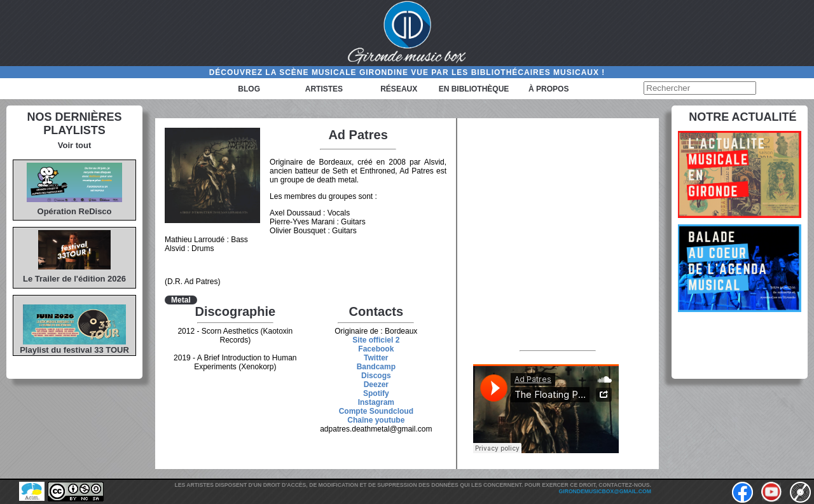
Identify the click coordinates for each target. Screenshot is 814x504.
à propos (548, 89)
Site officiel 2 (376, 340)
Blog (249, 89)
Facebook (376, 349)
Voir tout (74, 145)
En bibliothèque (474, 89)
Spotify (376, 393)
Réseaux (399, 89)
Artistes (324, 89)
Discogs (376, 376)
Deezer (376, 385)
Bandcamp (376, 367)
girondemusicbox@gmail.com (605, 491)
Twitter (376, 358)
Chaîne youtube (376, 420)
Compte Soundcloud (376, 411)
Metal (181, 300)
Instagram (376, 402)
